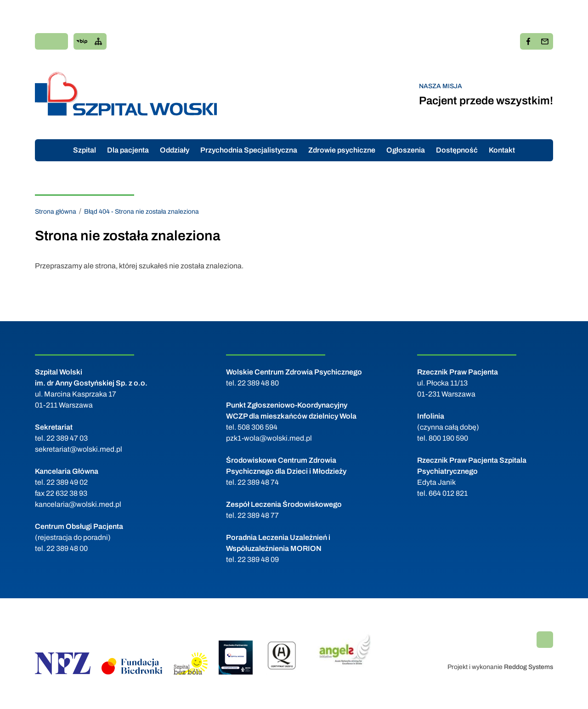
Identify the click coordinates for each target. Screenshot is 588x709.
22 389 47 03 (67, 438)
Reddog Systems (529, 667)
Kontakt (502, 150)
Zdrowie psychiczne (342, 150)
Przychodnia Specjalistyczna (249, 150)
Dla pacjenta (128, 150)
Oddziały (175, 150)
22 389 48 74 (258, 482)
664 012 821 (448, 493)
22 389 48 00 (67, 548)
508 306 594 (257, 427)
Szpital (85, 150)
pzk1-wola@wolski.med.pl (269, 438)
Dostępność (457, 150)
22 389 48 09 (258, 559)
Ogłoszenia (406, 150)
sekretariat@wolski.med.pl (79, 449)
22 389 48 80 (258, 383)
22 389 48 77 (258, 515)
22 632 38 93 (67, 493)
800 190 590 (448, 438)
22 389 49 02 (67, 482)
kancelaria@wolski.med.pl (78, 504)
